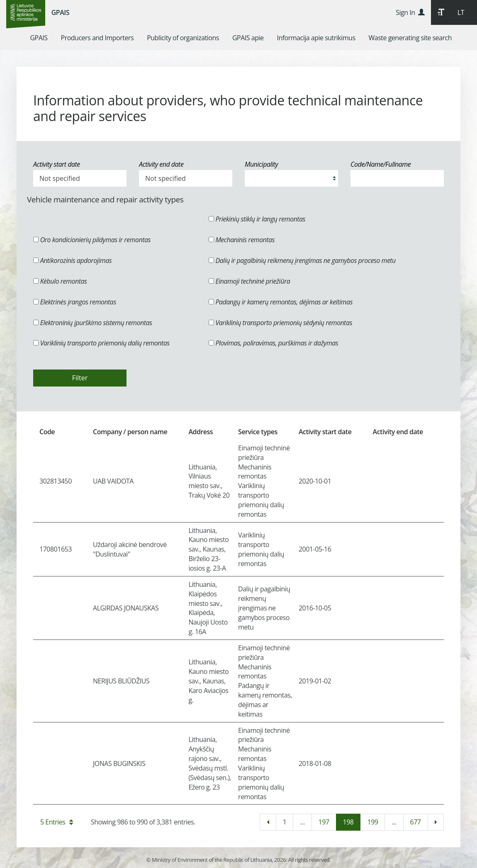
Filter (80, 378)
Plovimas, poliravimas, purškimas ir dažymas (274, 343)
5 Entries (57, 822)
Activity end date (161, 164)
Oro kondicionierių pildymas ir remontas (92, 240)
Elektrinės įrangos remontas (75, 302)
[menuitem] (39, 38)
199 (372, 822)
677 (416, 822)
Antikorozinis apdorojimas (72, 260)
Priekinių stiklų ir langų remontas (257, 219)
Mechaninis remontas (242, 240)
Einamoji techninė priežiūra (249, 281)
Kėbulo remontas (60, 281)
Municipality (261, 164)
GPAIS (60, 12)
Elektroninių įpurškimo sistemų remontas (93, 323)
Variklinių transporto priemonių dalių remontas (101, 343)
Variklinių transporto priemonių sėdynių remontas (280, 323)
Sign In (410, 12)
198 (348, 822)
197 (324, 822)
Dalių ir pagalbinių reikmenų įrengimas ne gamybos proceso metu (302, 260)
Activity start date (57, 164)
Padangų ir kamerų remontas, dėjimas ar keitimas (281, 302)
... (302, 822)
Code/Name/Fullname (381, 164)
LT (461, 12)
